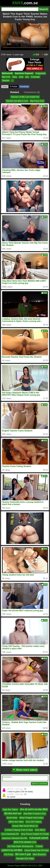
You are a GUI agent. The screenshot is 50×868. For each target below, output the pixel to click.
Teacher (6, 80)
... (12, 80)
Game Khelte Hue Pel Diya (36, 850)
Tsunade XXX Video (25, 858)
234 (45, 55)
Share (5, 87)
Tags (17, 866)
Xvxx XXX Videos (33, 822)
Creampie (35, 77)
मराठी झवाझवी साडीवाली (39, 838)
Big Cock (6, 77)
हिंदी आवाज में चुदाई (23, 854)
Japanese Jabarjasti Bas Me (15, 838)
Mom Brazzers (39, 854)
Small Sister (12, 818)
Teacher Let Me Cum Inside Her (25, 97)
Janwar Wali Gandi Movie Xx (25, 826)
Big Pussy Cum (37, 101)
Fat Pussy (9, 854)
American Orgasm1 (24, 73)
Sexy (15, 77)
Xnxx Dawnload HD (10, 834)
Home (10, 866)
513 (36, 55)
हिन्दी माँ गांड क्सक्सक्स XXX (25, 842)
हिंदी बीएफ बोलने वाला (13, 814)
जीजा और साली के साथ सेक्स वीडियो (34, 810)
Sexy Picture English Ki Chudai (35, 834)
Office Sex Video (16, 822)
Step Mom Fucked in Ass (35, 814)
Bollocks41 (7, 73)
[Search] (20, 9)
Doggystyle (40, 73)
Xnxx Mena (40, 830)
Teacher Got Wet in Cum (17, 101)
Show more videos (25, 770)
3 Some (39, 846)
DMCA (24, 866)
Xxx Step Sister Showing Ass (20, 846)
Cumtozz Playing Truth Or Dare (19, 830)
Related (15, 92)
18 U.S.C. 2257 (36, 866)
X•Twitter (14, 87)
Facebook (24, 87)
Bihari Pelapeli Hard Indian (31, 818)
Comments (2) (32, 92)
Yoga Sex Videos (10, 810)
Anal (21, 77)
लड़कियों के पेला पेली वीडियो (12, 850)
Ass (27, 77)
